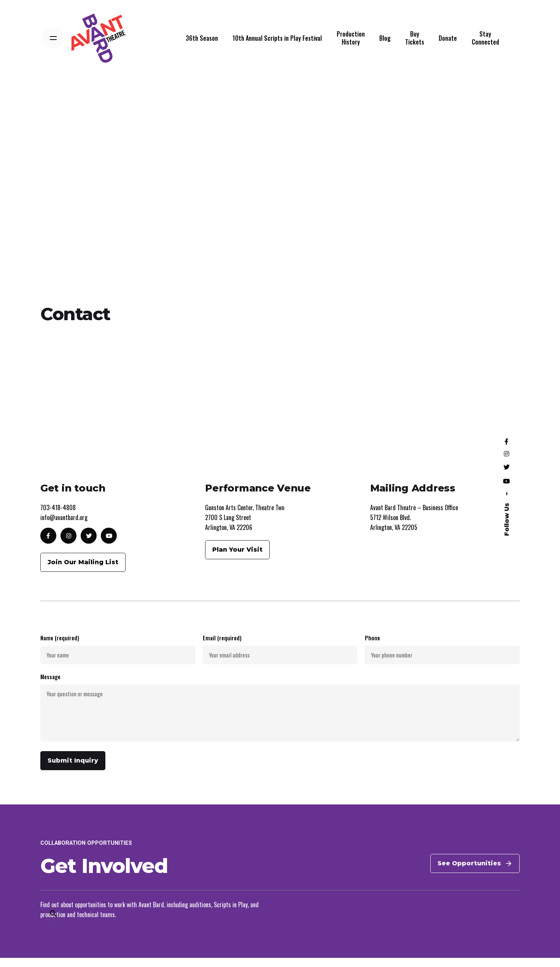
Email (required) (280, 658)
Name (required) (118, 658)
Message (280, 717)
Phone (442, 658)
